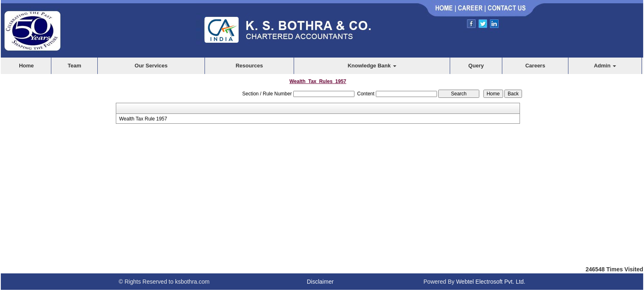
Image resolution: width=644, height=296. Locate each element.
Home (26, 66)
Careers (535, 66)
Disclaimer (320, 282)
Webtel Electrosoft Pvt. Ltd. (491, 282)
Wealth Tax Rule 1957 (143, 119)
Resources (249, 66)
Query (476, 66)
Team (75, 66)
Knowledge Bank (372, 66)
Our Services (151, 66)
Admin (605, 66)
